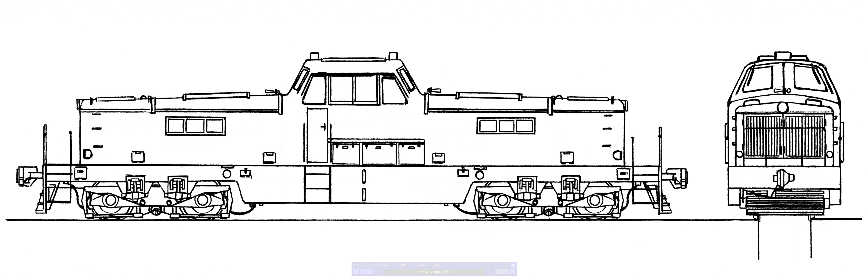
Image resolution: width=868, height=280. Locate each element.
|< (356, 272)
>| (513, 272)
